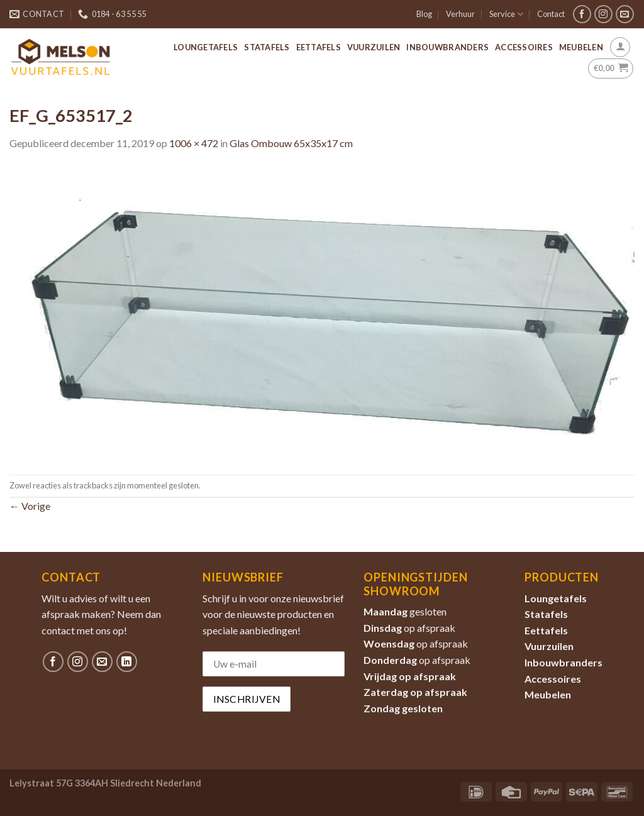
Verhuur (460, 14)
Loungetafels (206, 47)
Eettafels (319, 47)
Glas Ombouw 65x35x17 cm (291, 143)
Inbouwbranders (447, 47)
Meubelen (581, 47)
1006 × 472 (194, 143)
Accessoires (524, 47)
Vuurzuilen (374, 47)
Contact (551, 14)
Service (506, 14)
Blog (424, 14)
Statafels (267, 47)
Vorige (30, 506)
